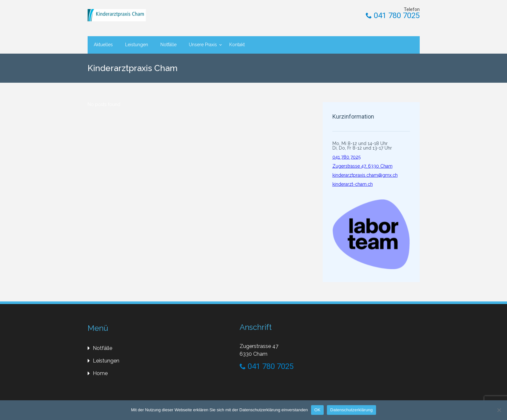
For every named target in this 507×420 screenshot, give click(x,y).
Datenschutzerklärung (351, 410)
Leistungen (137, 45)
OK (317, 410)
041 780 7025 (393, 16)
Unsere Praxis (203, 45)
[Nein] (499, 410)
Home (100, 373)
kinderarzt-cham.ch (353, 184)
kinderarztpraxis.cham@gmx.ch (365, 175)
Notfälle (168, 45)
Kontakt (237, 45)
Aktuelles (103, 45)
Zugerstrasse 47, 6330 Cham (362, 166)
